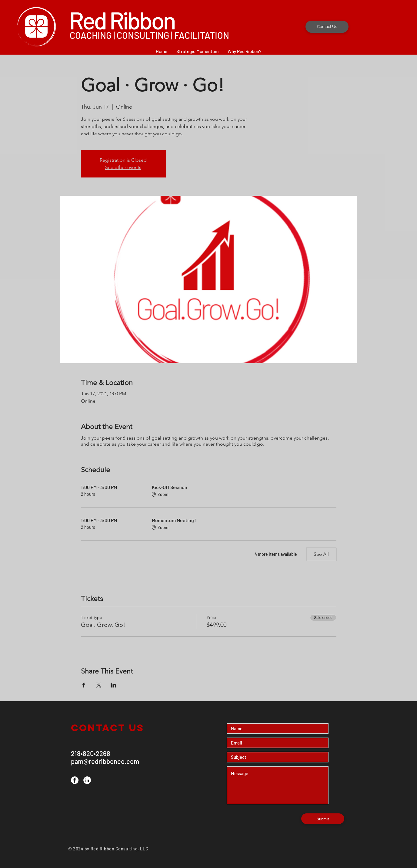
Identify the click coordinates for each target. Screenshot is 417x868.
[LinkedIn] (87, 780)
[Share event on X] (99, 685)
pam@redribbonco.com (105, 761)
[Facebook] (75, 780)
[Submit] (323, 819)
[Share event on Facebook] (84, 685)
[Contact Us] (327, 27)
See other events (123, 167)
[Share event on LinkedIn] (113, 685)
